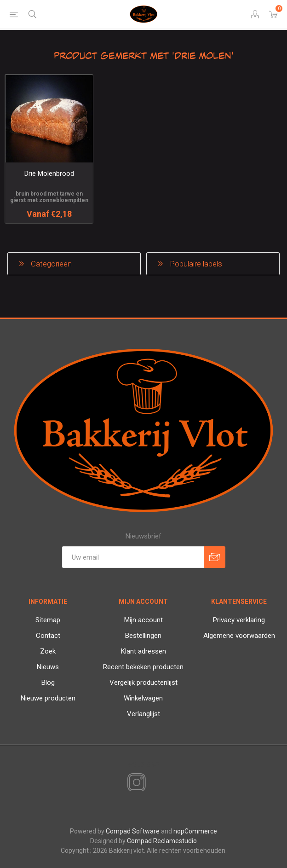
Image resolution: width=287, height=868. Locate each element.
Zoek (48, 651)
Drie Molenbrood (49, 174)
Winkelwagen (143, 698)
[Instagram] (135, 783)
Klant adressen (143, 651)
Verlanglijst (143, 714)
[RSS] (152, 783)
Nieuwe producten (48, 698)
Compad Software (133, 831)
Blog (48, 683)
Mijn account (143, 620)
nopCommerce (195, 831)
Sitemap (48, 620)
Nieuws (48, 667)
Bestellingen (143, 636)
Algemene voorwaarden (239, 636)
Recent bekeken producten (143, 667)
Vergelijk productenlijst (143, 683)
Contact (48, 636)
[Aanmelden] (133, 557)
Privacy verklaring (239, 620)
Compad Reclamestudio (162, 841)
